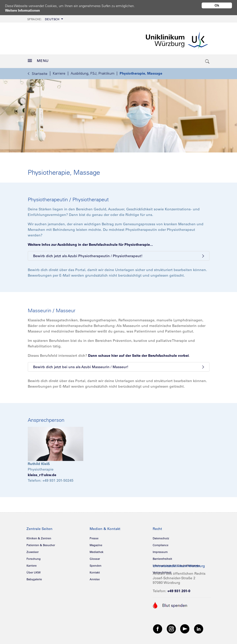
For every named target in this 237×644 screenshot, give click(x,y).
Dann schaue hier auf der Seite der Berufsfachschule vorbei (138, 354)
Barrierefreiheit (162, 557)
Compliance (161, 543)
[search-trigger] (208, 59)
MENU (38, 59)
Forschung (34, 557)
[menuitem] (45, 17)
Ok (217, 5)
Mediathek (97, 550)
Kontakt (95, 571)
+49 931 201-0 (179, 589)
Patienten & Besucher (41, 543)
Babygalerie (34, 578)
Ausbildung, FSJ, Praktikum (93, 72)
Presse (94, 537)
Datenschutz (161, 537)
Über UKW (34, 571)
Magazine (96, 543)
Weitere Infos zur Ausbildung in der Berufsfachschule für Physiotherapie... (90, 243)
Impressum (160, 550)
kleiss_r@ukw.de (42, 473)
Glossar (95, 557)
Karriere (59, 72)
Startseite (38, 72)
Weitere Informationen (24, 10)
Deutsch (43, 17)
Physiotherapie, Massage (141, 72)
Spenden (96, 564)
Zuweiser (33, 550)
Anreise (95, 578)
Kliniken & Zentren (39, 537)
